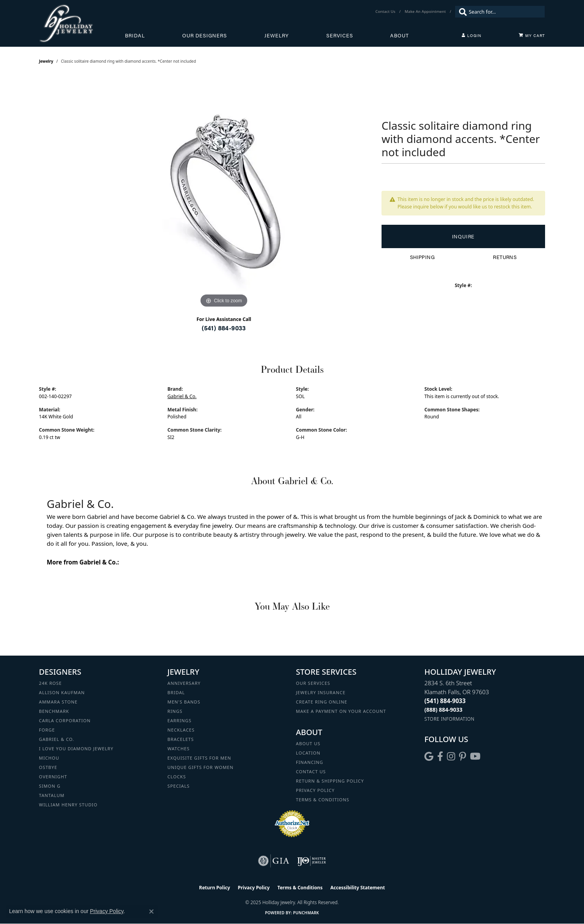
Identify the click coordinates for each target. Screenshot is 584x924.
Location (308, 753)
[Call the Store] (445, 701)
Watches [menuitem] (179, 749)
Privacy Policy (315, 790)
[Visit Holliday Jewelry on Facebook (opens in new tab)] (440, 756)
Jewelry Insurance (321, 692)
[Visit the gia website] (274, 861)
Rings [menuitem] (175, 711)
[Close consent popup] (151, 912)
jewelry (46, 61)
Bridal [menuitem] (176, 692)
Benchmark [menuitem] (54, 711)
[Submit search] (461, 12)
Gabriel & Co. (182, 396)
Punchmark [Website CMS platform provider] (306, 913)
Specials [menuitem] (179, 786)
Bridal (135, 35)
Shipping (422, 257)
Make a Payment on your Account (341, 711)
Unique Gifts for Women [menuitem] (201, 767)
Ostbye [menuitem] (48, 767)
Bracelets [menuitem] (181, 739)
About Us (308, 743)
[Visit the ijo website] (312, 861)
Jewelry (277, 35)
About (399, 35)
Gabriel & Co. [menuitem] (57, 739)
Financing (310, 762)
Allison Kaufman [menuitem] (62, 692)
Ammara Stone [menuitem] (58, 702)
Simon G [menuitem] (50, 786)
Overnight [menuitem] (53, 777)
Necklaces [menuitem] (181, 730)
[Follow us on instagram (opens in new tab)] (451, 756)
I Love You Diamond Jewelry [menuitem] (76, 749)
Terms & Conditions (323, 800)
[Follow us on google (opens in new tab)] (429, 756)
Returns (505, 257)
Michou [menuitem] (49, 758)
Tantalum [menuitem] (52, 795)
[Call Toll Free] (443, 710)
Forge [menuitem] (47, 730)
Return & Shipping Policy (330, 781)
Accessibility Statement (357, 888)
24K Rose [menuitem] (50, 683)
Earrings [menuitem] (179, 720)
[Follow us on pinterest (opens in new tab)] (463, 756)
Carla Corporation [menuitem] (65, 720)
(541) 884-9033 (224, 328)
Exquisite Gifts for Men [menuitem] (199, 758)
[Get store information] (449, 719)
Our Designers (205, 35)
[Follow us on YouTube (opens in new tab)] (475, 756)
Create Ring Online (322, 702)
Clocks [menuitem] (177, 777)
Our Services (313, 683)
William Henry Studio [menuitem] (68, 805)
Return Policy (215, 888)
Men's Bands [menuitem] (184, 702)
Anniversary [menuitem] (184, 683)
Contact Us (311, 771)
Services (340, 35)
